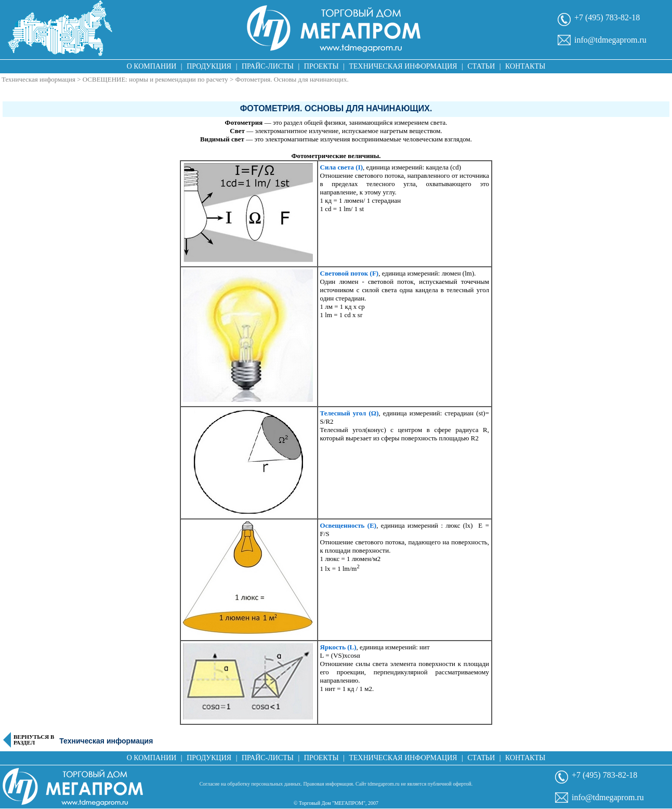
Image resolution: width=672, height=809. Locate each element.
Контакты (525, 66)
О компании (152, 66)
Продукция (209, 66)
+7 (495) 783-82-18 (607, 17)
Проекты (321, 66)
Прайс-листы (268, 66)
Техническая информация (403, 66)
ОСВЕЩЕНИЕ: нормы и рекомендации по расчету (156, 79)
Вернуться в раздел (34, 740)
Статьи (481, 66)
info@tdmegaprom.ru (610, 40)
